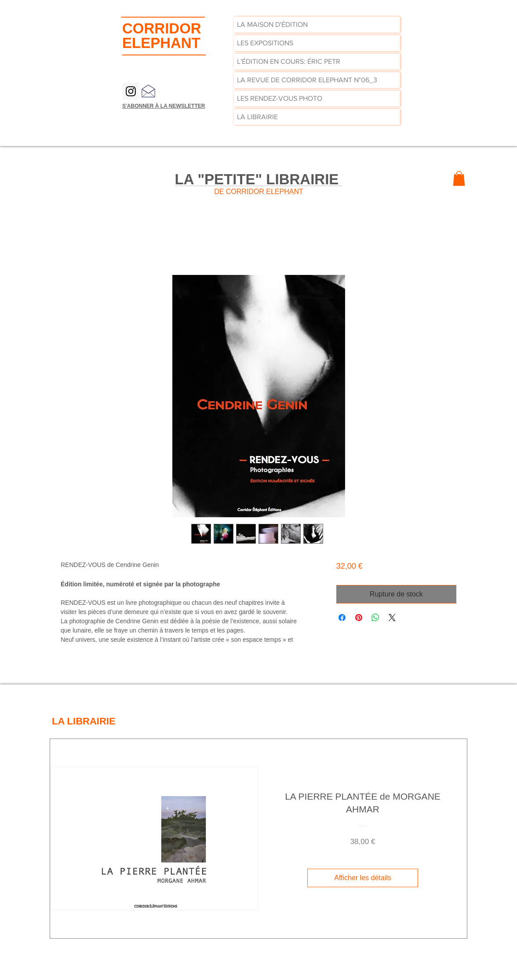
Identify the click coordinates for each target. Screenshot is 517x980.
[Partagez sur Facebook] (342, 618)
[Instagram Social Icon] (131, 91)
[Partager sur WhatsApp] (375, 618)
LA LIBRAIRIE (257, 117)
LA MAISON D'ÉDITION (272, 24)
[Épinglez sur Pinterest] (359, 618)
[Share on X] (392, 618)
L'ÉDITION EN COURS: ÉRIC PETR (289, 61)
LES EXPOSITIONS (265, 43)
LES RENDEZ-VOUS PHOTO (280, 98)
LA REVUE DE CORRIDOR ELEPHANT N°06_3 (307, 80)
